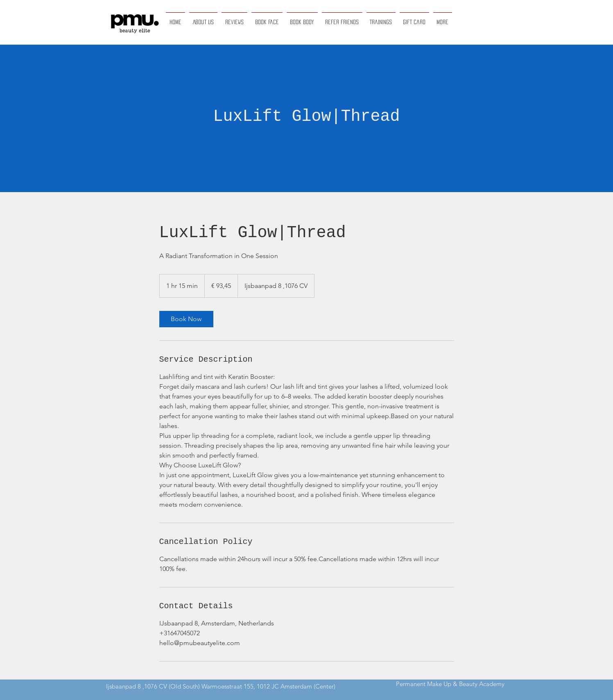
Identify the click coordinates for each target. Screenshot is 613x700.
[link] (186, 319)
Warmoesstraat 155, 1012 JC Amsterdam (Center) (268, 686)
